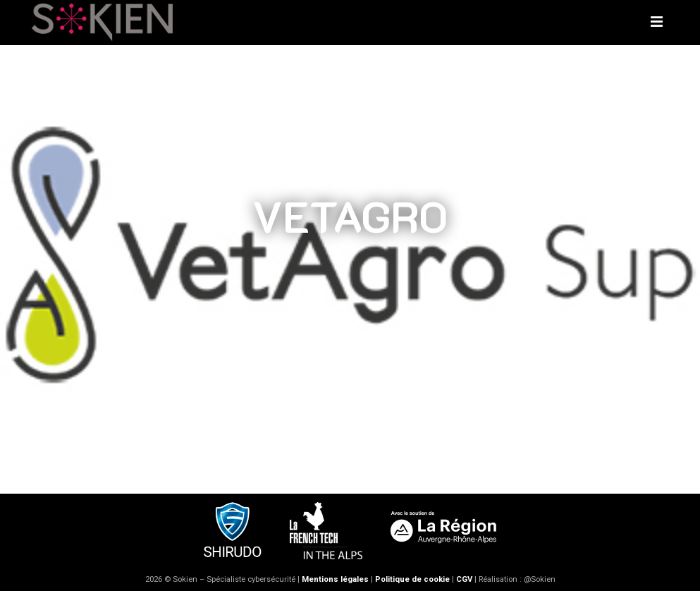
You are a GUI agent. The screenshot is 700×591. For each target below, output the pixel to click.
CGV (464, 579)
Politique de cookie (412, 579)
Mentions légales (335, 579)
